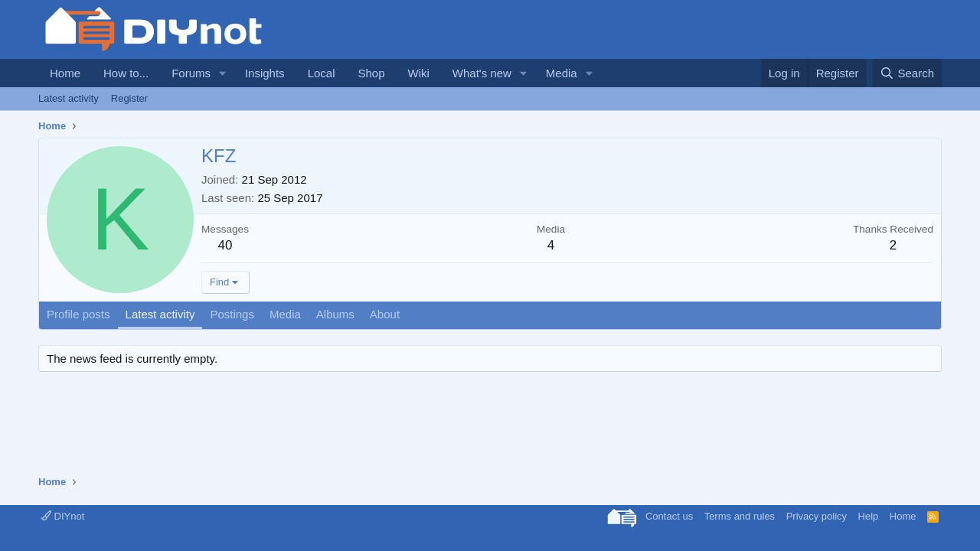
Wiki (419, 73)
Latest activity (69, 98)
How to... (126, 73)
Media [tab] (285, 314)
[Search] (907, 73)
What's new (482, 73)
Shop (371, 73)
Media (562, 73)
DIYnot (63, 516)
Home (65, 73)
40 (225, 245)
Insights (265, 73)
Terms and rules (740, 516)
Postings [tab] (232, 314)
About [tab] (385, 314)
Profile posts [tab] (78, 314)
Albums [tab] (335, 314)
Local (322, 73)
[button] (223, 73)
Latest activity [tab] (160, 314)
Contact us (669, 516)
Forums (191, 73)
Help (869, 516)
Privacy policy (817, 516)
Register (129, 98)
